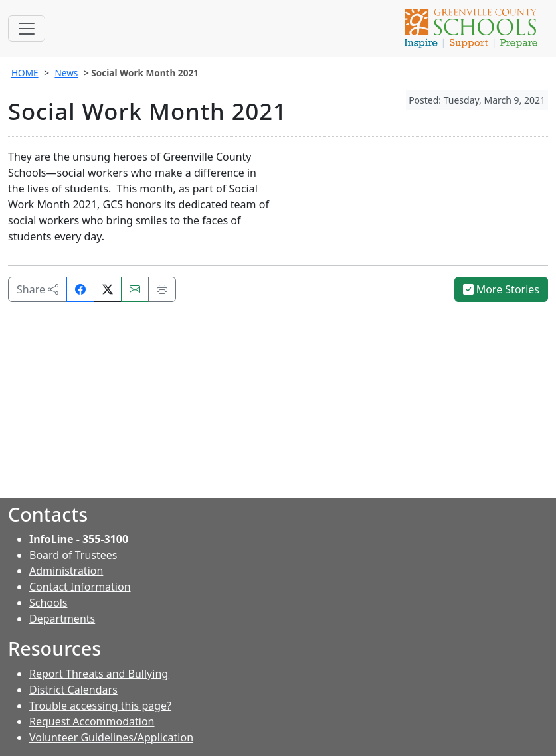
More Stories (502, 289)
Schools (48, 603)
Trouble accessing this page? (100, 706)
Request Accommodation (92, 721)
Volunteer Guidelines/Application (111, 737)
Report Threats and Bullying (99, 674)
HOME (25, 73)
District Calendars (73, 690)
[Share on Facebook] (80, 289)
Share (38, 289)
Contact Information (80, 587)
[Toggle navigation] (27, 29)
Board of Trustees (73, 555)
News (66, 73)
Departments (62, 619)
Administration (66, 571)
